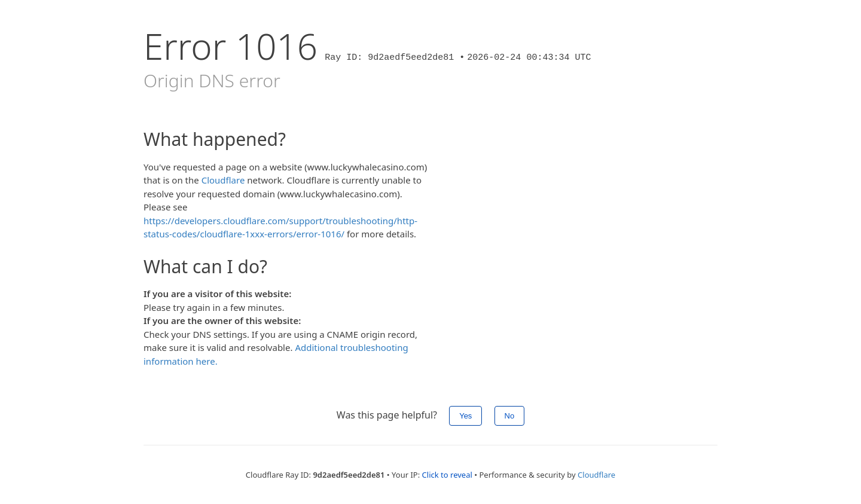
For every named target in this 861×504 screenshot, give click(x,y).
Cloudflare (223, 180)
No (510, 416)
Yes (465, 416)
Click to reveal (447, 475)
